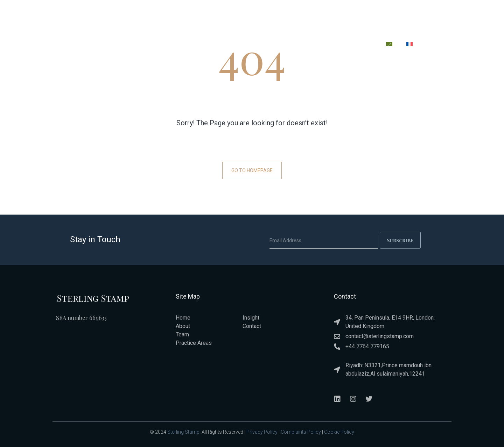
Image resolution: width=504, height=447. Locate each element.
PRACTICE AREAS (251, 45)
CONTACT (360, 45)
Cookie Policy (339, 432)
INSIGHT (324, 45)
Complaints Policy (301, 432)
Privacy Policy (262, 432)
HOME (178, 45)
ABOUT (208, 45)
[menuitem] (389, 44)
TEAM (293, 45)
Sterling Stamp (183, 432)
